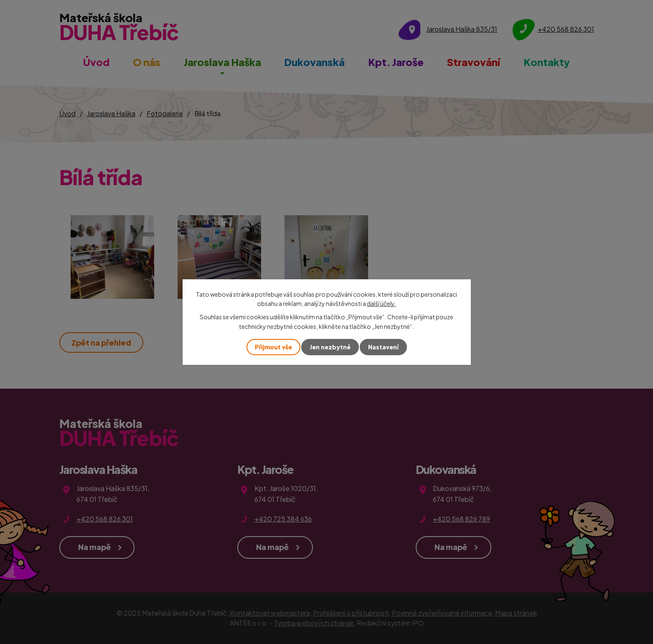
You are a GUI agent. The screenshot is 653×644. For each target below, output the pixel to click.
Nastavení (383, 347)
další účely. (381, 303)
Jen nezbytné (330, 347)
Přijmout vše (273, 347)
